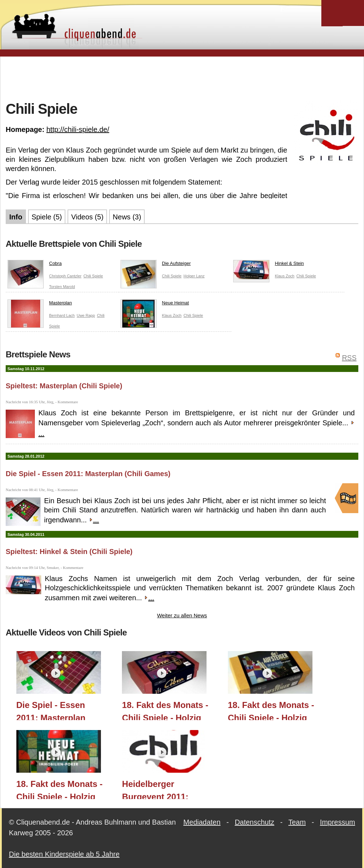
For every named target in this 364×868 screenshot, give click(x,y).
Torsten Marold (62, 287)
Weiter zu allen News (182, 615)
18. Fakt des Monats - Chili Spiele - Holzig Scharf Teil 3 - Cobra (165, 710)
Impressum (338, 822)
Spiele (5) (47, 217)
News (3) (127, 217)
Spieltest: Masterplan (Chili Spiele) (64, 386)
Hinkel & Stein (269, 265)
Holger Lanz (194, 276)
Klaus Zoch (285, 276)
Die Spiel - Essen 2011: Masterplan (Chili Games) (88, 474)
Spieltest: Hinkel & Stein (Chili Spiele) (69, 552)
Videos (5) (87, 217)
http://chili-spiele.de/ (78, 129)
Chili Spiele (93, 276)
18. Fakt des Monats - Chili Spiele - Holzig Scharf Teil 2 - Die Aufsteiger (271, 710)
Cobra (34, 265)
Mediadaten (202, 822)
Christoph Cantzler (65, 276)
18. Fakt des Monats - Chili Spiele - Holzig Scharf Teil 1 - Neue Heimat (60, 789)
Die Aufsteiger (156, 265)
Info (16, 217)
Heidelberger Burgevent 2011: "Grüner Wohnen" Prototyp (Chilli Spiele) (168, 789)
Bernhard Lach (62, 315)
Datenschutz (254, 822)
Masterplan (40, 304)
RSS (349, 358)
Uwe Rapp (86, 315)
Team (297, 822)
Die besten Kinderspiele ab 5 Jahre (64, 854)
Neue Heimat (155, 304)
